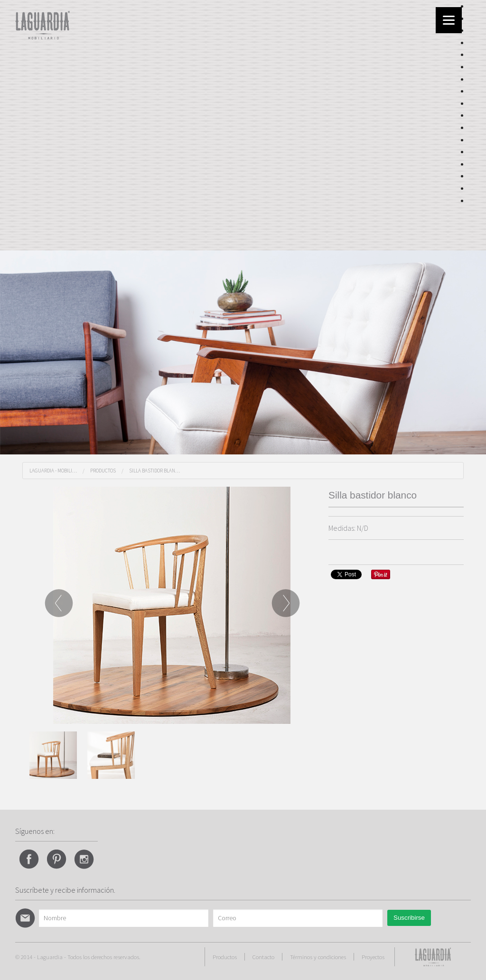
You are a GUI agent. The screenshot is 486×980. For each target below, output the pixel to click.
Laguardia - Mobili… (53, 471)
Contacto (263, 957)
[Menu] (449, 20)
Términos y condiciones (318, 957)
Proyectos (373, 957)
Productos (103, 471)
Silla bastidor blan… (154, 471)
